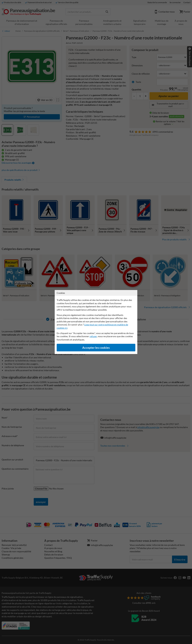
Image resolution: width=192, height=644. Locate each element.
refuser (93, 336)
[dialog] (96, 322)
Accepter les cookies (96, 348)
